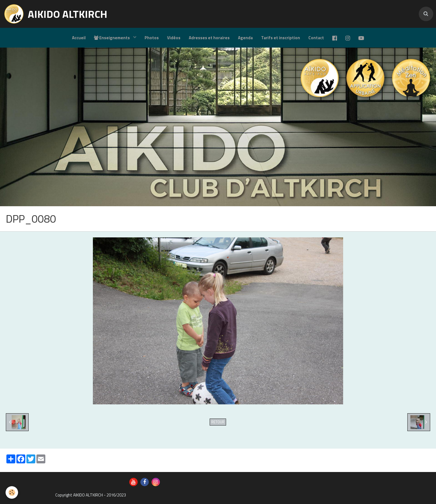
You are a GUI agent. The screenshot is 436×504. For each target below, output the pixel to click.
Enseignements (112, 38)
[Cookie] (12, 492)
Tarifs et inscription (281, 38)
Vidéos (174, 38)
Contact (316, 38)
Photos (152, 38)
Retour (218, 422)
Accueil (79, 38)
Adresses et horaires (209, 38)
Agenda (245, 38)
